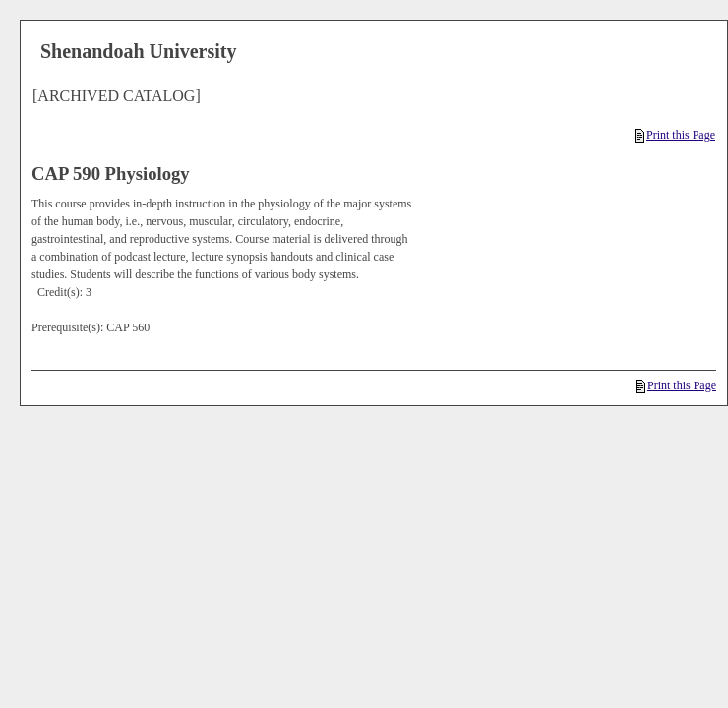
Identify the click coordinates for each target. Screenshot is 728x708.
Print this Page (675, 135)
